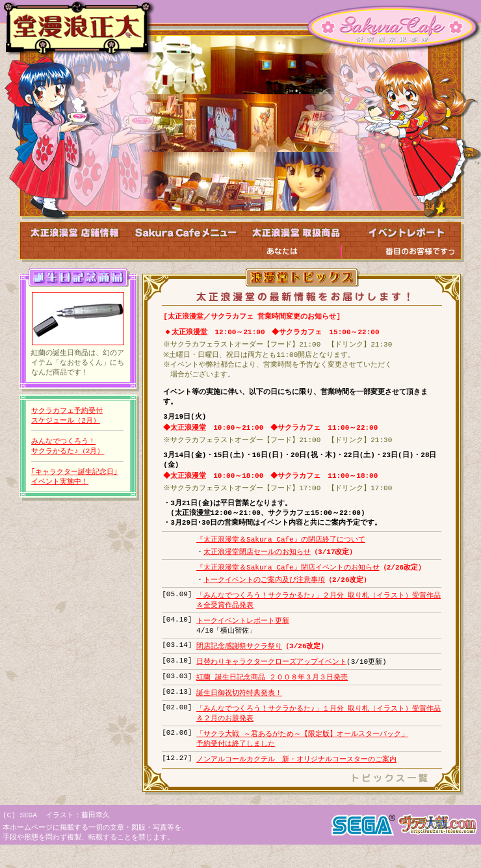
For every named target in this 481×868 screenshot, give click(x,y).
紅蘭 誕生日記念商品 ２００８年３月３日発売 (272, 694)
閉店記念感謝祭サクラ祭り (239, 662)
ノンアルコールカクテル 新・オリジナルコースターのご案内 (296, 780)
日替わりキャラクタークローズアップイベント (271, 678)
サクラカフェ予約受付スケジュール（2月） (67, 418)
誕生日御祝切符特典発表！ (239, 710)
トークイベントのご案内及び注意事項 (264, 592)
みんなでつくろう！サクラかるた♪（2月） (67, 450)
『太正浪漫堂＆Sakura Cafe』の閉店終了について (281, 550)
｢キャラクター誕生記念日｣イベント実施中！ (74, 481)
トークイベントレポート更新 (243, 635)
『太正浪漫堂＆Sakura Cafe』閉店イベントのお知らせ (288, 579)
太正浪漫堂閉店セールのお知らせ (257, 563)
